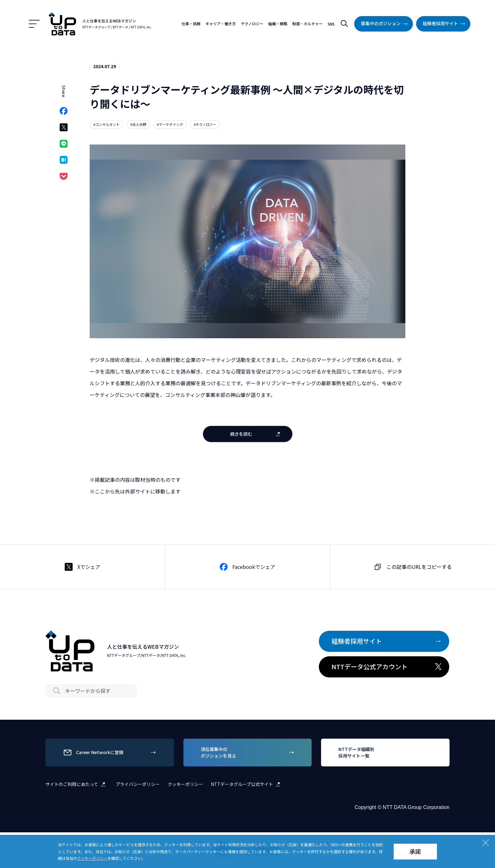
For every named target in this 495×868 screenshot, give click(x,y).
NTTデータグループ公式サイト (247, 784)
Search (57, 691)
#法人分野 (138, 124)
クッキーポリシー (185, 784)
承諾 (415, 851)
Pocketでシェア (64, 178)
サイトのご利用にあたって (77, 784)
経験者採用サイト (445, 24)
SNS (331, 24)
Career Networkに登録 (110, 753)
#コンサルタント (107, 124)
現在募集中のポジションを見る (248, 752)
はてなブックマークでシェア (64, 162)
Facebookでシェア (64, 113)
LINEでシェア (64, 146)
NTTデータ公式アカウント (387, 667)
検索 (344, 24)
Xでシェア (64, 129)
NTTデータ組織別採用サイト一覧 (386, 752)
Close (486, 843)
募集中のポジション (385, 24)
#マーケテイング (170, 124)
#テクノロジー (205, 124)
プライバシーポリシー (138, 784)
